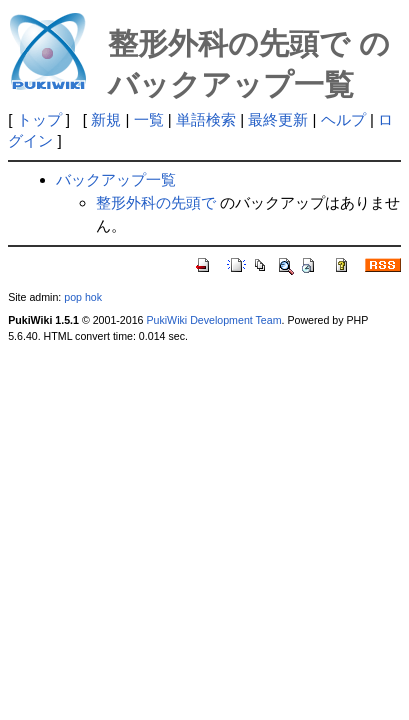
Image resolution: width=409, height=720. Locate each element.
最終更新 (278, 119)
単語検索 (206, 119)
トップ (39, 119)
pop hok (83, 297)
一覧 (149, 119)
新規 (106, 119)
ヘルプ (343, 119)
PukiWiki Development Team (213, 320)
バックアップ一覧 (116, 179)
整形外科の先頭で (156, 202)
